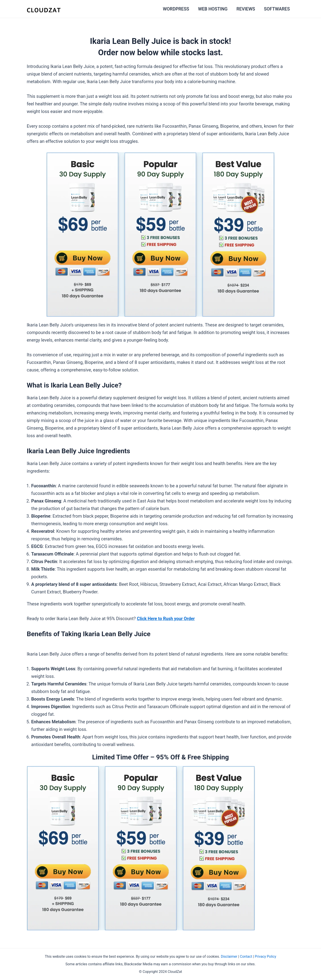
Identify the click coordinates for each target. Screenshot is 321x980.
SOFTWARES (277, 9)
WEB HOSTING (213, 9)
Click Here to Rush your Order (167, 619)
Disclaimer (229, 956)
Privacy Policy (266, 956)
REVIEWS (246, 9)
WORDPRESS (176, 9)
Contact (246, 956)
